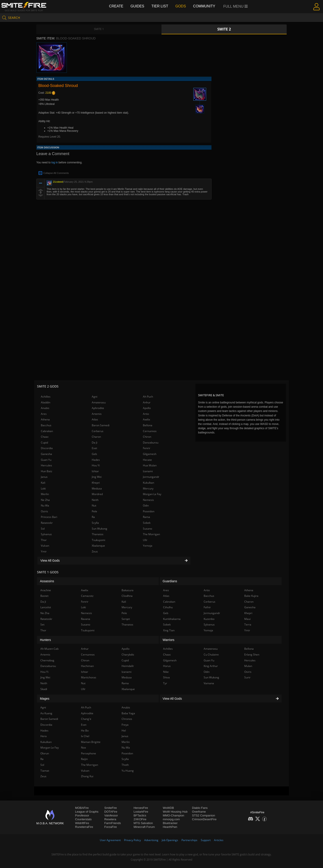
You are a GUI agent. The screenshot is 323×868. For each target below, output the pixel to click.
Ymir (44, 551)
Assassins (47, 581)
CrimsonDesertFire (204, 819)
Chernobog (47, 660)
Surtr (247, 677)
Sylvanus (46, 534)
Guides (137, 6)
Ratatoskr (47, 523)
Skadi (44, 689)
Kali (43, 483)
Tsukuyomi (98, 540)
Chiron (147, 437)
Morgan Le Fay (152, 494)
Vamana (209, 683)
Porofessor (82, 815)
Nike (166, 672)
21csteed (58, 182)
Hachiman (87, 666)
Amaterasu (99, 402)
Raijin (84, 759)
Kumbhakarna (172, 619)
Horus (167, 666)
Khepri (96, 483)
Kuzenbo (209, 619)
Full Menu (236, 6)
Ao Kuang (46, 713)
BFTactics (140, 815)
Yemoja (148, 546)
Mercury (148, 488)
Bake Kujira (251, 596)
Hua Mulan (150, 465)
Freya (125, 725)
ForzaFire (111, 827)
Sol (43, 529)
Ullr (145, 540)
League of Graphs (87, 812)
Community (204, 6)
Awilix (146, 419)
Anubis (45, 408)
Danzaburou (151, 443)
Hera (44, 736)
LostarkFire (141, 812)
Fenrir (147, 448)
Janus (44, 477)
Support (206, 840)
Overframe (199, 812)
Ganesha (46, 454)
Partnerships (189, 840)
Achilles (46, 397)
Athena (45, 419)
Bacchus (46, 425)
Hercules (46, 465)
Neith (95, 500)
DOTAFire (111, 812)
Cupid (44, 443)
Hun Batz (47, 471)
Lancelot (46, 607)
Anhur (147, 402)
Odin (146, 505)
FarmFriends (113, 823)
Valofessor (111, 815)
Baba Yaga (128, 713)
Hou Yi (96, 465)
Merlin (45, 494)
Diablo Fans (200, 808)
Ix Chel (85, 736)
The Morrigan (151, 534)
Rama (146, 517)
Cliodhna (127, 596)
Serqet (126, 619)
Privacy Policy (132, 840)
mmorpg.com (171, 819)
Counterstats (83, 819)
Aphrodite (98, 408)
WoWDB (168, 808)
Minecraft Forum (144, 827)
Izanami (148, 471)
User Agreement (110, 840)
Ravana (86, 619)
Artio (146, 414)
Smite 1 (99, 29)
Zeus (95, 551)
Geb (94, 454)
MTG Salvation (143, 823)
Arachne (46, 590)
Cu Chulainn (211, 655)
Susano (147, 529)
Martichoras (89, 677)
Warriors (168, 640)
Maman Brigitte (91, 742)
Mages (45, 699)
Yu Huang (128, 771)
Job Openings (170, 840)
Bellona (148, 425)
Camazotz (87, 596)
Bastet (44, 596)
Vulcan (45, 546)
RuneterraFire (84, 827)
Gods (181, 6)
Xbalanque (98, 546)
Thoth (125, 765)
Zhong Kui (87, 776)
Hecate (147, 460)
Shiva (166, 677)
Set (42, 624)
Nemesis (148, 500)
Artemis (97, 414)
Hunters (45, 640)
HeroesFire (141, 808)
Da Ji (95, 443)
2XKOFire (140, 819)
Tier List (160, 6)
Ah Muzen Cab (49, 649)
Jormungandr (151, 477)
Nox (83, 748)
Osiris (44, 511)
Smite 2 (224, 29)
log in (55, 162)
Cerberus (98, 431)
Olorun (45, 753)
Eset (94, 448)
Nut (94, 505)
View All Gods (114, 561)
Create (116, 6)
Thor (44, 540)
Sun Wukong (99, 529)
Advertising (151, 840)
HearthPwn (170, 827)
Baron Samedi (101, 425)
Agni (95, 397)
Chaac (45, 437)
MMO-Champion (174, 815)
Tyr (165, 683)
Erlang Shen (252, 655)
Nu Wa (45, 505)
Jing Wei (97, 477)
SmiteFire (111, 808)
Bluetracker (170, 823)
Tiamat (45, 771)
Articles (219, 840)
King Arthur (211, 666)
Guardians (170, 581)
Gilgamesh (150, 454)
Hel (124, 731)
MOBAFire (82, 808)
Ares (44, 414)
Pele (94, 511)
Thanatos (98, 534)
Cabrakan (47, 431)
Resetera (110, 819)
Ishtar (95, 471)
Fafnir (207, 607)
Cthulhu (168, 607)
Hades (96, 460)
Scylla (95, 523)
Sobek (147, 523)
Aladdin (46, 402)
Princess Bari (49, 517)
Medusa (97, 488)
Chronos (127, 719)
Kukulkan (148, 483)
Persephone (88, 753)
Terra (248, 624)
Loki (43, 488)
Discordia (47, 448)
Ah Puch (148, 397)
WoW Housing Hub (175, 812)
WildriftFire (82, 823)
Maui (247, 619)
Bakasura (128, 590)
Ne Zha (45, 500)
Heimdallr (128, 666)
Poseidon (149, 511)
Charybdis (128, 655)
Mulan (248, 666)
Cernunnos (150, 431)
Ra (93, 517)
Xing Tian (169, 630)
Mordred (97, 494)
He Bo (85, 731)
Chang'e (86, 719)
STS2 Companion (204, 815)
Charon (96, 437)
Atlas (95, 419)
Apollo (147, 408)
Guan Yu (46, 460)
